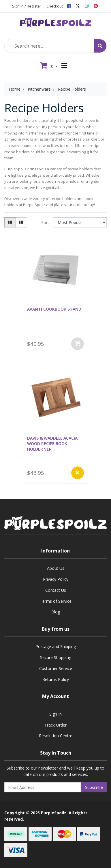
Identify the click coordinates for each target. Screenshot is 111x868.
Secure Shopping (56, 657)
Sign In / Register (27, 6)
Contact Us (56, 590)
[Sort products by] (80, 222)
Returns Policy (56, 679)
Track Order (55, 725)
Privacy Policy (56, 579)
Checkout (55, 6)
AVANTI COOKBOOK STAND (54, 309)
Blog (56, 612)
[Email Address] (43, 787)
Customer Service (56, 668)
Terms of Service (56, 601)
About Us (56, 568)
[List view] (21, 222)
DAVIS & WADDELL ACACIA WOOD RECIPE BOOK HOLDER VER (52, 444)
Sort (45, 222)
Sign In (55, 714)
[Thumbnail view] (10, 222)
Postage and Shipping (56, 646)
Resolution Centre (56, 736)
